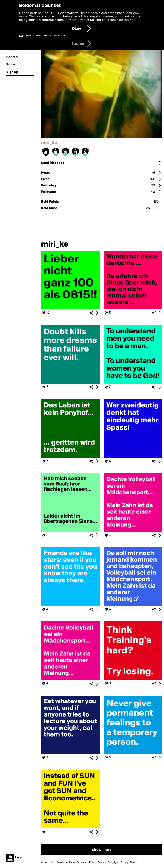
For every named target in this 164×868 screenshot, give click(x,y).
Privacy (124, 862)
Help (52, 862)
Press (92, 862)
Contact (102, 862)
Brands (60, 862)
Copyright (113, 862)
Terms (133, 862)
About (44, 862)
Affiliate (70, 862)
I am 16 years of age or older (45, 35)
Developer (82, 862)
